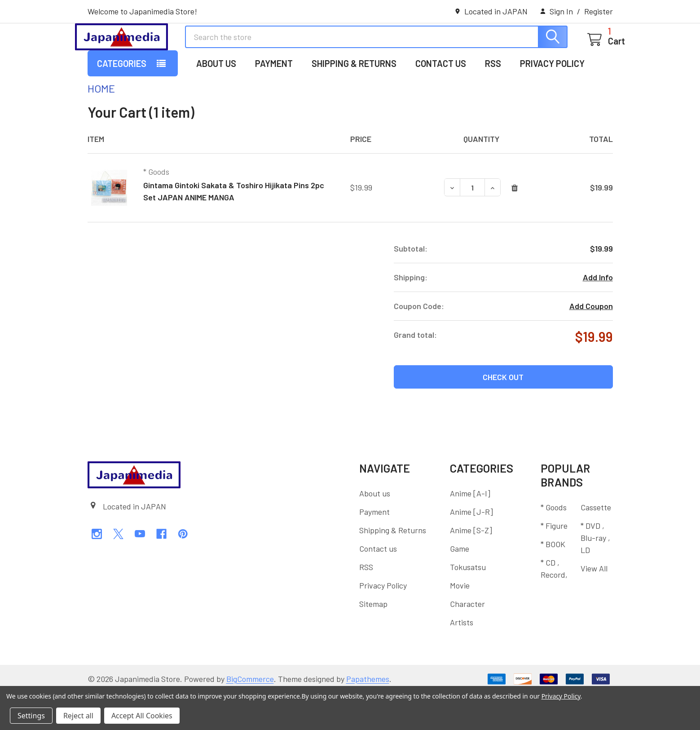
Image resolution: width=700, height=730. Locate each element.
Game (460, 585)
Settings (31, 716)
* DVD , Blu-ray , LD (595, 575)
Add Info (598, 314)
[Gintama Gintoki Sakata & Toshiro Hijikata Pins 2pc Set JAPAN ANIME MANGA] (472, 224)
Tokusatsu (468, 604)
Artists (462, 659)
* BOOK (553, 581)
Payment (274, 100)
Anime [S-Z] (471, 567)
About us (216, 100)
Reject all (78, 716)
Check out (503, 414)
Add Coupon (591, 343)
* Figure (554, 562)
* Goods (554, 544)
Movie (460, 622)
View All (594, 605)
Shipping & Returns (354, 100)
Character (467, 641)
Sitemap (373, 641)
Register (599, 11)
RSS (493, 100)
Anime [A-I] (470, 530)
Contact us (441, 100)
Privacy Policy (552, 100)
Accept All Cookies (142, 716)
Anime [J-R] (471, 549)
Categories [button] (122, 100)
